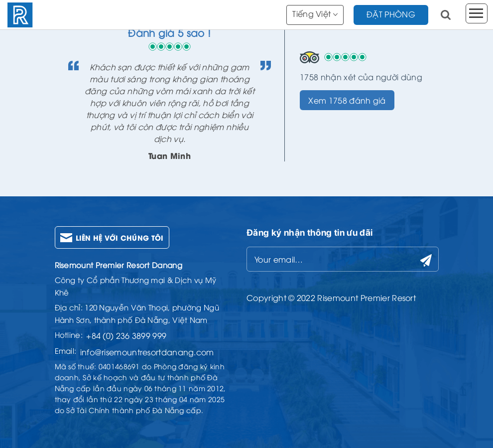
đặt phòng (391, 14)
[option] (170, 93)
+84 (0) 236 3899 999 (126, 335)
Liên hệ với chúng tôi (120, 237)
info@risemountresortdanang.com (147, 352)
